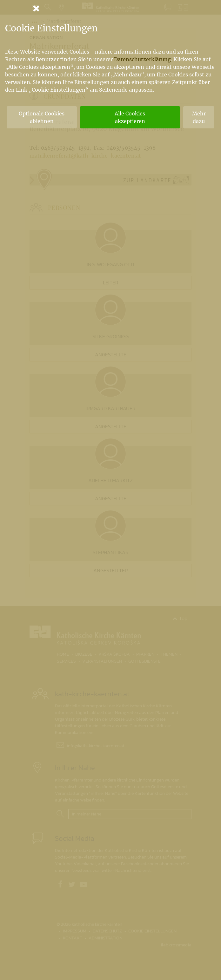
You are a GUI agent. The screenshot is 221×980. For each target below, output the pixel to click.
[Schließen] (110, 8)
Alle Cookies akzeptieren (130, 117)
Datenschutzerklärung (142, 59)
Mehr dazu (199, 117)
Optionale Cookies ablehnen (42, 117)
